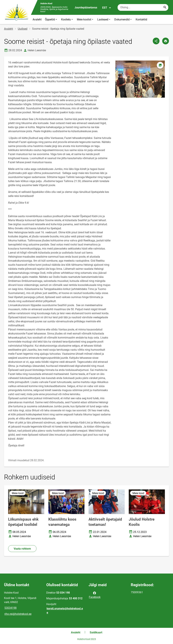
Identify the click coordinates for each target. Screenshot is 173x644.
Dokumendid (123, 19)
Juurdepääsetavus (86, 8)
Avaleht (37, 19)
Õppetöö (51, 19)
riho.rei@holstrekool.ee (18, 614)
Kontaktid (141, 19)
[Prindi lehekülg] (166, 41)
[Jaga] (156, 41)
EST (107, 8)
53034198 (10, 608)
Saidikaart (96, 632)
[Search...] (165, 7)
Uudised (23, 29)
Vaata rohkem (22, 549)
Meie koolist (85, 19)
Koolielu (67, 19)
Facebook (95, 595)
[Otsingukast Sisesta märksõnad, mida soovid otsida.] (143, 7)
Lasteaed (104, 19)
